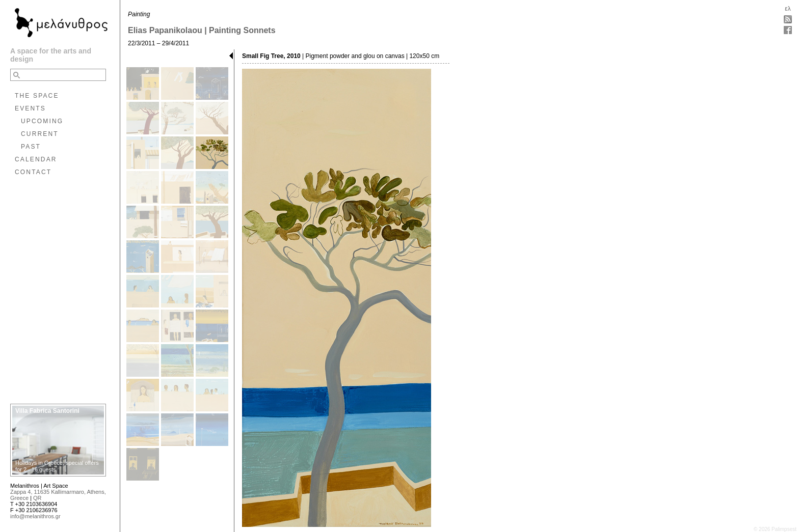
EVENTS (30, 108)
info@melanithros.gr (35, 516)
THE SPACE (37, 96)
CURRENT (40, 134)
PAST (31, 147)
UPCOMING (42, 121)
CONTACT (33, 172)
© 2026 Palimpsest (775, 529)
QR (37, 498)
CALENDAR (36, 159)
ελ (788, 9)
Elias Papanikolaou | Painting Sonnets (202, 30)
